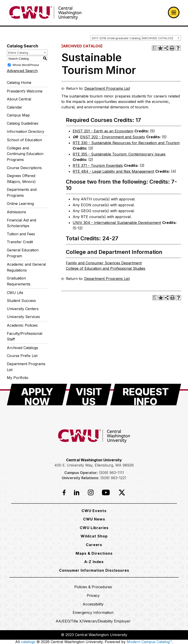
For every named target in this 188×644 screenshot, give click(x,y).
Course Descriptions (24, 168)
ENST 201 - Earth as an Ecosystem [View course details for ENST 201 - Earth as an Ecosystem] (103, 131)
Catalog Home (19, 83)
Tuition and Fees (21, 234)
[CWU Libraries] (94, 528)
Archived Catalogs (22, 348)
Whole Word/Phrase (26, 65)
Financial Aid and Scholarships (21, 223)
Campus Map (18, 115)
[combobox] (136, 38)
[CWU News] (94, 519)
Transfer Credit (20, 242)
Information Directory (26, 131)
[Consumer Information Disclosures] (94, 570)
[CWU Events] (94, 511)
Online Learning (20, 204)
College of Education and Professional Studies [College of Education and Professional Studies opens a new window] (106, 268)
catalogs (28, 642)
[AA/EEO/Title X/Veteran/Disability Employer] (93, 621)
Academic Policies (22, 325)
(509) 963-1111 (111, 473)
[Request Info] (146, 395)
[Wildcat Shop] (94, 536)
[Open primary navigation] (174, 12)
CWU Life (15, 293)
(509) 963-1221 (113, 478)
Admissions (16, 212)
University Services (23, 317)
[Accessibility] (93, 604)
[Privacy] (93, 595)
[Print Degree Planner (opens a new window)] (154, 48)
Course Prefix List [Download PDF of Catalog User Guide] (22, 356)
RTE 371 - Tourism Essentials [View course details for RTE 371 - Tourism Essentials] (98, 165)
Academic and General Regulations (26, 267)
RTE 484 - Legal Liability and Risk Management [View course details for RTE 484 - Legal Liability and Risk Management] (113, 171)
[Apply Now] (37, 395)
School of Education (24, 140)
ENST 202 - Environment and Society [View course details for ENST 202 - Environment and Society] (113, 137)
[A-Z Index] (94, 562)
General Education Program (23, 253)
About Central (19, 99)
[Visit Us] (89, 395)
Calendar (15, 107)
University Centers (23, 309)
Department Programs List (26, 367)
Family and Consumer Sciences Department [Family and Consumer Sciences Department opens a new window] (104, 263)
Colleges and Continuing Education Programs (25, 154)
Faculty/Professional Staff (25, 336)
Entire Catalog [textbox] (18, 53)
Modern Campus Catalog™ (149, 642)
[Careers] (94, 545)
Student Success (21, 301)
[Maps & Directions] (94, 553)
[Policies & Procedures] (93, 587)
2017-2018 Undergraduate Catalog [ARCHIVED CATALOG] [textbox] (132, 38)
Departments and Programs (22, 192)
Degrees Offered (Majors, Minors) (21, 179)
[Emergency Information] (93, 612)
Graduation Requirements (19, 281)
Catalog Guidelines (23, 123)
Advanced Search (22, 71)
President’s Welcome (25, 91)
